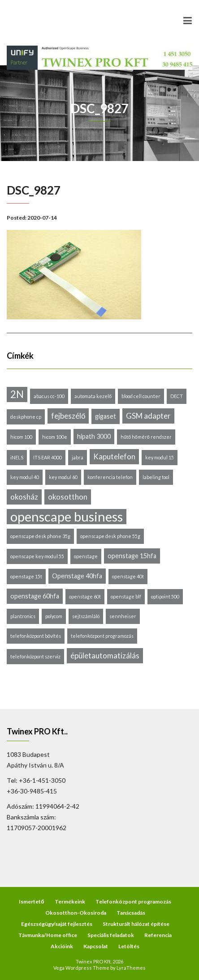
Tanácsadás (131, 913)
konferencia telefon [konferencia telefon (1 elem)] (110, 477)
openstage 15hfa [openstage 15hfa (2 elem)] (132, 556)
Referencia (158, 935)
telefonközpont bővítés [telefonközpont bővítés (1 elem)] (36, 636)
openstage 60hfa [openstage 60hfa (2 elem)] (35, 596)
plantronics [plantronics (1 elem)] (23, 616)
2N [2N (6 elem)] (17, 394)
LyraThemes (131, 968)
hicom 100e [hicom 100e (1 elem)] (55, 437)
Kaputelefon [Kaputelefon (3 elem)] (114, 456)
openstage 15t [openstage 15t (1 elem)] (26, 576)
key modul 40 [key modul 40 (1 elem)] (25, 477)
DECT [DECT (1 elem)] (177, 396)
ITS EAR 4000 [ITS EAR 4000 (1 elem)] (48, 457)
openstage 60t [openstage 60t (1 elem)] (85, 596)
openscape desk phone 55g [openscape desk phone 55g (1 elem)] (110, 536)
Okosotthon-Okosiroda (76, 913)
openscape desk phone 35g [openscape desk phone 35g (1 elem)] (40, 536)
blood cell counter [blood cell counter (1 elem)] (141, 396)
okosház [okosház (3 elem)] (24, 497)
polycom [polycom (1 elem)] (54, 616)
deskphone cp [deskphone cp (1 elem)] (26, 417)
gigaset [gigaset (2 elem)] (106, 416)
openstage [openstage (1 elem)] (86, 556)
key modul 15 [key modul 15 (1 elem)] (160, 457)
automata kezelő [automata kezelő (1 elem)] (93, 396)
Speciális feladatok (111, 935)
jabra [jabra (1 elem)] (78, 457)
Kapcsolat (96, 946)
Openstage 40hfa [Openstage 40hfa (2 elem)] (77, 576)
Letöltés (129, 946)
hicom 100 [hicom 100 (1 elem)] (21, 437)
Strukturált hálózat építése (136, 924)
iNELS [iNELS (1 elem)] (17, 457)
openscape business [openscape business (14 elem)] (67, 517)
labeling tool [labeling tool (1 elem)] (156, 477)
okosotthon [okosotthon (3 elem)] (68, 497)
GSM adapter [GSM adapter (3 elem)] (148, 416)
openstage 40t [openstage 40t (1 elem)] (128, 576)
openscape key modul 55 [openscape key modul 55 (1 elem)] (37, 556)
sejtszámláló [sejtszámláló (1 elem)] (86, 616)
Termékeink (70, 902)
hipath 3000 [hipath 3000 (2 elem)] (94, 436)
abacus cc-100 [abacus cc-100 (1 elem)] (49, 396)
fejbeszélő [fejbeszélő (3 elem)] (68, 416)
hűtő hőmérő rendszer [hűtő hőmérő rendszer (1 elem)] (146, 437)
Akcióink (62, 946)
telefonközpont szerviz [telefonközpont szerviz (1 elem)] (35, 656)
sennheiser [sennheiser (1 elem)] (123, 616)
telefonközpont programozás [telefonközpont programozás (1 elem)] (102, 636)
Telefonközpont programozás (133, 902)
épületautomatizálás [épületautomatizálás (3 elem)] (105, 655)
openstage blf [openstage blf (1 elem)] (126, 596)
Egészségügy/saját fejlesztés (57, 924)
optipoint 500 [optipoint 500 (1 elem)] (165, 596)
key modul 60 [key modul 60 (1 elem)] (63, 477)
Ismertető (31, 902)
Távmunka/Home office (48, 935)
